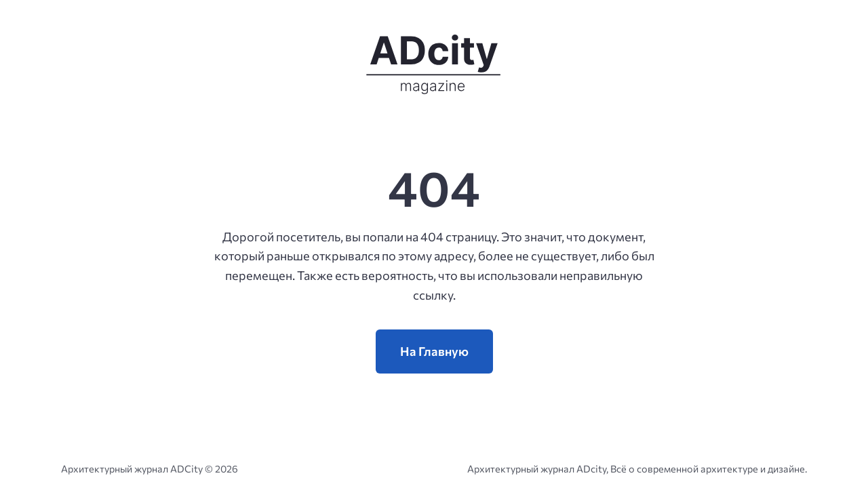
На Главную (434, 351)
